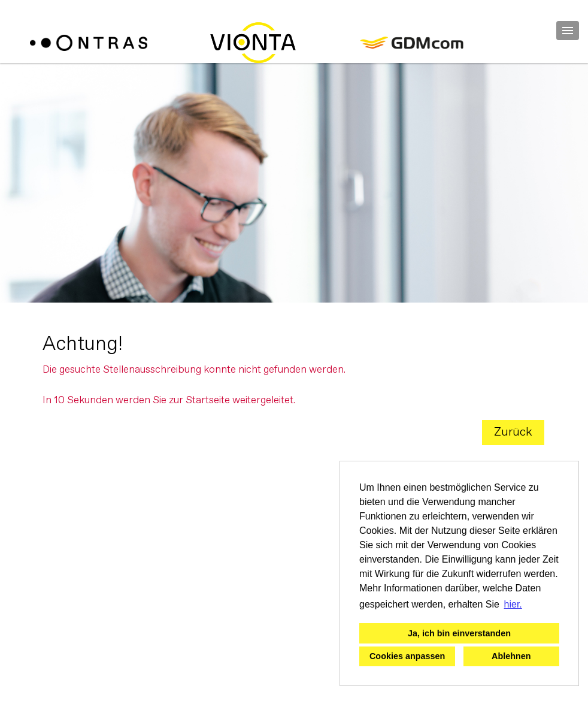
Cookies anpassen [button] (407, 656)
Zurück (513, 432)
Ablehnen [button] (511, 656)
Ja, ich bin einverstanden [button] (459, 633)
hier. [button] (513, 604)
